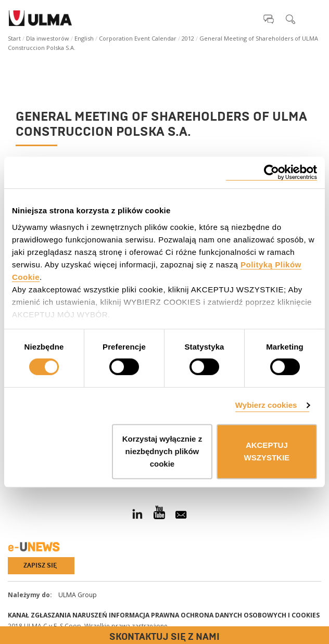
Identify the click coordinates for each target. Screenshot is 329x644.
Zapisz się (40, 565)
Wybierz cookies (266, 405)
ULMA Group (78, 595)
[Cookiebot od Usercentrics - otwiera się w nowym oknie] (271, 172)
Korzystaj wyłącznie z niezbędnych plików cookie (162, 451)
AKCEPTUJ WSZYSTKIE (267, 451)
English (84, 38)
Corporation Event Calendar (138, 38)
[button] (269, 19)
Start (14, 38)
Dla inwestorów (48, 38)
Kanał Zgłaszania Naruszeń (58, 615)
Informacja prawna (144, 615)
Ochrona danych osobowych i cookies (250, 615)
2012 (188, 38)
